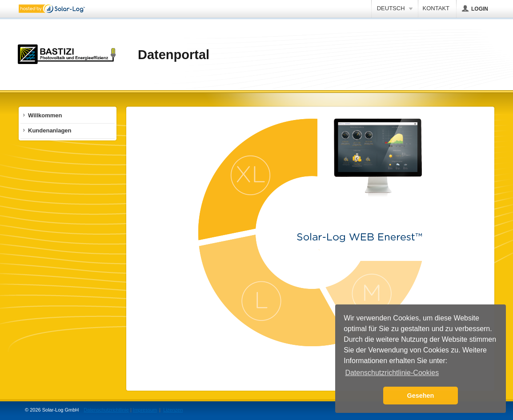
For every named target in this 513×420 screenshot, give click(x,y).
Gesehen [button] (421, 396)
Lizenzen (173, 410)
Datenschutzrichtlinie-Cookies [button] (392, 373)
